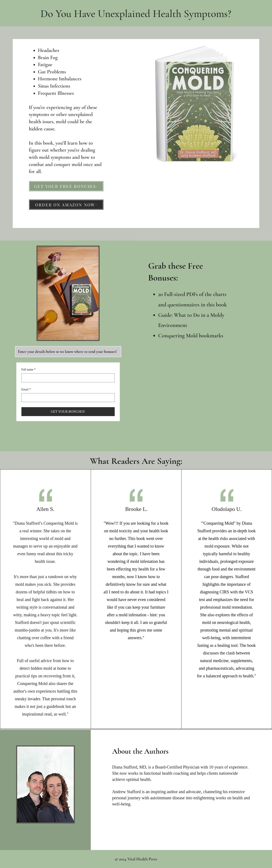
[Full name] (67, 378)
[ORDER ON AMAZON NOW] (66, 205)
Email (26, 390)
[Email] (67, 398)
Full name (29, 370)
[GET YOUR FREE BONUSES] (66, 186)
